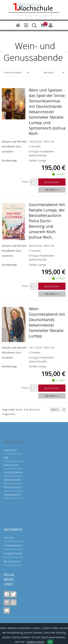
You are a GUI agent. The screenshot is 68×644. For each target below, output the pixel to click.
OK (50, 642)
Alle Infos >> (52, 190)
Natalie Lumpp (37, 160)
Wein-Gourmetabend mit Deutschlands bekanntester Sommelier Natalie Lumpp (47, 322)
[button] (7, 594)
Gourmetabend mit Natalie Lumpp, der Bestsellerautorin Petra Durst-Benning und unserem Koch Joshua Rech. (47, 221)
